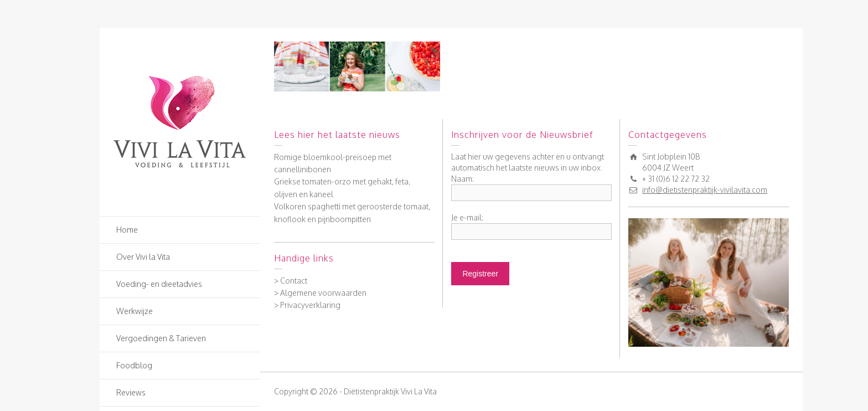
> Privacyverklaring (307, 305)
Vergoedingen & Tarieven (161, 338)
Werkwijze (135, 311)
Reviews (131, 392)
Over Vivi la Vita (143, 257)
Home (127, 230)
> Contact (291, 281)
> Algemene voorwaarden (320, 293)
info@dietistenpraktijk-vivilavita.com (705, 190)
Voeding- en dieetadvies (159, 284)
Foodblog (134, 365)
